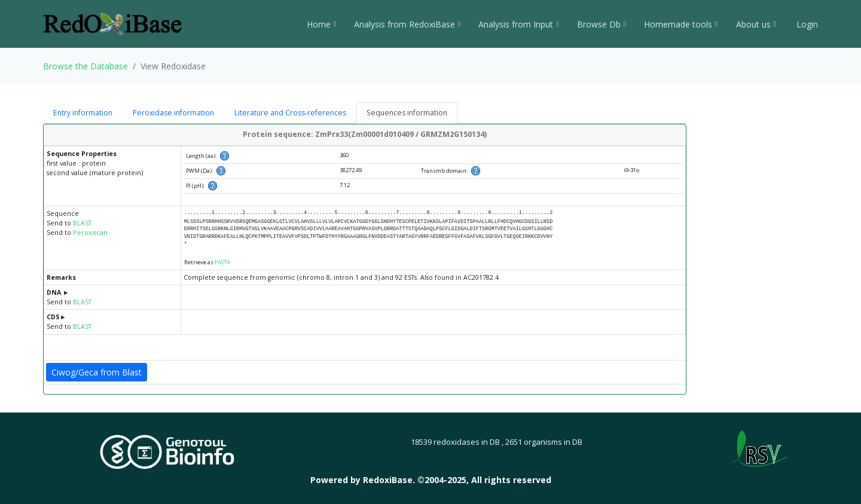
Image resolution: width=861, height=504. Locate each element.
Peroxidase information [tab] (173, 113)
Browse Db (602, 24)
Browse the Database (86, 66)
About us (756, 24)
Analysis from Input (518, 24)
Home (321, 24)
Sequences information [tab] (407, 113)
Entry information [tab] (83, 113)
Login (806, 24)
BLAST (82, 223)
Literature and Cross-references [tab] (290, 113)
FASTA (222, 262)
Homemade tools (681, 24)
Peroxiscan (90, 233)
